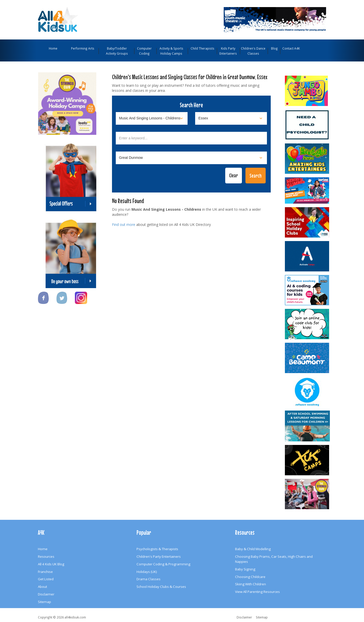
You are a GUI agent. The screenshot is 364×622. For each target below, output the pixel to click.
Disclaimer (46, 594)
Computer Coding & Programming (163, 564)
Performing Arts (83, 48)
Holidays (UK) (147, 572)
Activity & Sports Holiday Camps (171, 51)
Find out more (124, 224)
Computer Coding (144, 51)
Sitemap (44, 602)
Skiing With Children (251, 584)
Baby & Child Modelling (253, 549)
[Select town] (191, 158)
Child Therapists (202, 48)
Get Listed (46, 579)
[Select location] (231, 118)
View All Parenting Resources (257, 592)
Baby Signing (245, 569)
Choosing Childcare (250, 577)
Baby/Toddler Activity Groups (117, 51)
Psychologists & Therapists (157, 549)
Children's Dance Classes (253, 51)
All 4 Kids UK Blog (51, 564)
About (42, 587)
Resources (46, 556)
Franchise (45, 572)
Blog (274, 48)
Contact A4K (291, 48)
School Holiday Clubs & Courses (161, 587)
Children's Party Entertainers (159, 556)
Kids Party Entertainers (228, 51)
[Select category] (152, 118)
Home (53, 48)
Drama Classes (149, 579)
